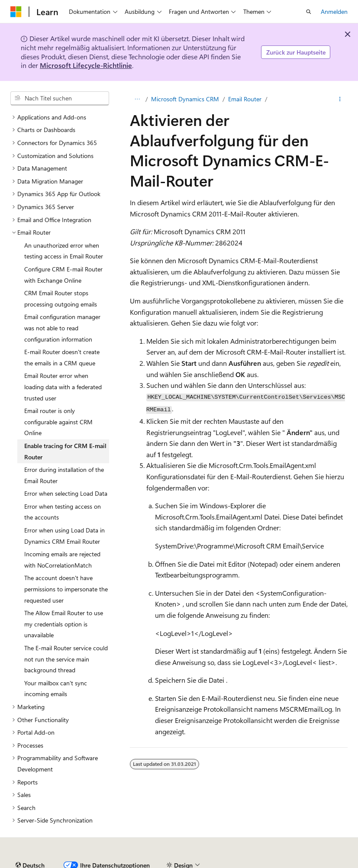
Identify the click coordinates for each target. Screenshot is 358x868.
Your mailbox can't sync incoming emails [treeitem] (56, 689)
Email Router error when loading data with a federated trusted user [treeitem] (63, 387)
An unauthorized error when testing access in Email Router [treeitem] (64, 251)
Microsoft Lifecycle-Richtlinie (86, 65)
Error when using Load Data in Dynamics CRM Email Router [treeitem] (65, 536)
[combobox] (60, 98)
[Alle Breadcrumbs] (137, 99)
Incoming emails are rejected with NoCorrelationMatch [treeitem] (62, 560)
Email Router (245, 99)
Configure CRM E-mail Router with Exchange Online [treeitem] (63, 275)
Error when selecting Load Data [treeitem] (66, 493)
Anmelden (334, 11)
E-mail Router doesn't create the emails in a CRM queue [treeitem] (62, 357)
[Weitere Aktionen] (340, 99)
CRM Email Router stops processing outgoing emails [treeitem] (61, 298)
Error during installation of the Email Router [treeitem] (64, 475)
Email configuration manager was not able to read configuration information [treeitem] (62, 328)
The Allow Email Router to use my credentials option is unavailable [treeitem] (64, 624)
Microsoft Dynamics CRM (185, 99)
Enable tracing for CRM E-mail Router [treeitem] (65, 451)
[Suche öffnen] (309, 12)
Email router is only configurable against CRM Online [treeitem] (58, 422)
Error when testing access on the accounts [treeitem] (63, 512)
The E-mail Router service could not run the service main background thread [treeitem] (66, 659)
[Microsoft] (16, 12)
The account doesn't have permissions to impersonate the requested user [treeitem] (66, 589)
